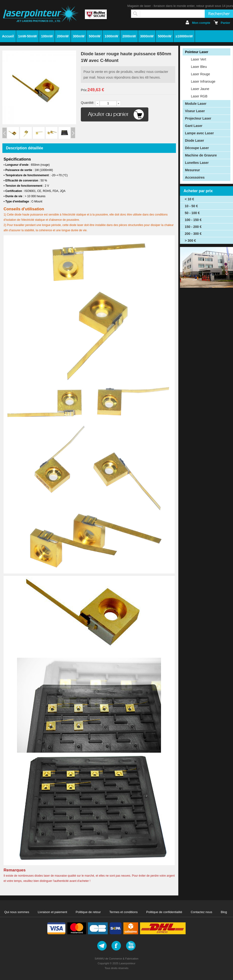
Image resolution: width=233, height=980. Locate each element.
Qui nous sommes (17, 912)
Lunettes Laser (197, 163)
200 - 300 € (193, 234)
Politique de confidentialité (164, 912)
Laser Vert (199, 59)
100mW (47, 36)
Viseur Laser (195, 111)
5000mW (165, 36)
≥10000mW (184, 36)
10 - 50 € (191, 206)
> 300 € (190, 241)
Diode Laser (194, 141)
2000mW (129, 36)
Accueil (8, 36)
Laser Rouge (200, 74)
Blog (224, 912)
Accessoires (195, 177)
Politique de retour (88, 912)
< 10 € (189, 199)
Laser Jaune (200, 89)
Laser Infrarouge (203, 81)
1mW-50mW (27, 36)
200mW (63, 36)
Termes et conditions (124, 912)
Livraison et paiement (53, 912)
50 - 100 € (192, 213)
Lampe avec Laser (199, 133)
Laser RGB (199, 96)
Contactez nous (201, 912)
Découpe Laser (197, 148)
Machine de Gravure (201, 155)
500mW (95, 36)
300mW (79, 36)
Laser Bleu (199, 67)
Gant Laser (194, 126)
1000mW (111, 36)
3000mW (147, 36)
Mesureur (192, 170)
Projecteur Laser (198, 118)
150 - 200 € (193, 227)
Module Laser (196, 104)
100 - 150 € (193, 220)
